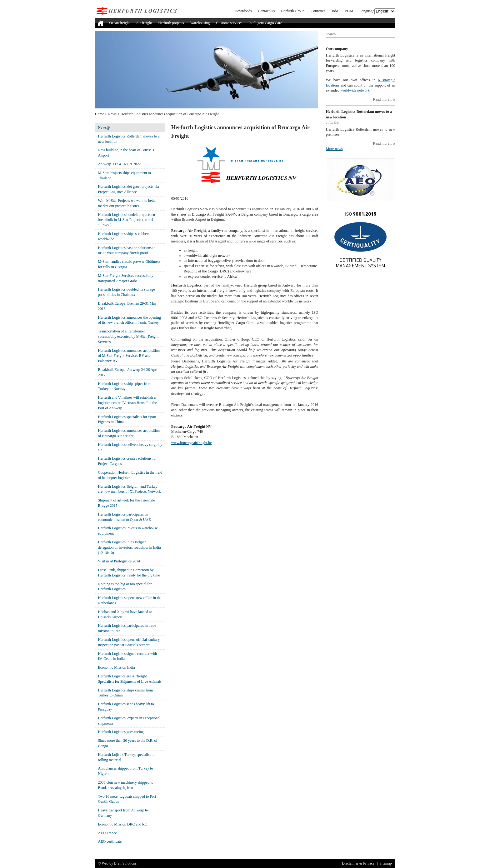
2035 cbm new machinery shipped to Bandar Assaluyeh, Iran (126, 785)
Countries (318, 11)
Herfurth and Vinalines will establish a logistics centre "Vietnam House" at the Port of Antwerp (128, 403)
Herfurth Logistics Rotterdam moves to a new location (129, 139)
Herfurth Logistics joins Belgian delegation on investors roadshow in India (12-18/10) (130, 547)
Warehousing (200, 23)
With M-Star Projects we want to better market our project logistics (127, 203)
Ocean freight (120, 23)
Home (100, 114)
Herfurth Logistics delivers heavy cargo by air (130, 447)
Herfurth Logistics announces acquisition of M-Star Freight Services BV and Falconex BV (129, 356)
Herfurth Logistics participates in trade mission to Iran (127, 628)
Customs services (229, 23)
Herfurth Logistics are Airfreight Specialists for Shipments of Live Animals (130, 679)
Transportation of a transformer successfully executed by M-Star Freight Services (128, 337)
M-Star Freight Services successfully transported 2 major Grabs (126, 278)
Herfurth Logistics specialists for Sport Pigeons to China (127, 419)
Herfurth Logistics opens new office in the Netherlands (130, 600)
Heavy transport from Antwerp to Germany (123, 813)
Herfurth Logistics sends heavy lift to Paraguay (126, 707)
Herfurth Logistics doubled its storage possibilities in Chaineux (127, 292)
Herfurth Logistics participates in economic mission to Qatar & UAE (125, 517)
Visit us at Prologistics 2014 (119, 561)
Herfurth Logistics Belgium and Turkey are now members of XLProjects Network (130, 489)
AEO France (107, 833)
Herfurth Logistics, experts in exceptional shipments (129, 721)
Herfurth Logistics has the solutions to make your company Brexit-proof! (127, 250)
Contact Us (267, 11)
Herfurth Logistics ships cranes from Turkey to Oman (126, 693)
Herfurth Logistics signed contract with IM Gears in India (128, 656)
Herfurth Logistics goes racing (121, 732)
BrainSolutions (125, 863)
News (112, 114)
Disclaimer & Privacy (358, 863)
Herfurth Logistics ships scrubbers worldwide (124, 236)
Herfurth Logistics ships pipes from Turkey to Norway (125, 386)
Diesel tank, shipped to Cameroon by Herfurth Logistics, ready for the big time (129, 573)
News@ (104, 127)
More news (334, 149)
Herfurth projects (171, 23)
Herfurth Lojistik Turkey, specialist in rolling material (126, 757)
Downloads (243, 11)
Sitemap (385, 863)
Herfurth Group (293, 11)
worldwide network (355, 90)
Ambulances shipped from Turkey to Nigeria (126, 771)
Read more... (383, 99)
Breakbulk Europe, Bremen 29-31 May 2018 (127, 306)
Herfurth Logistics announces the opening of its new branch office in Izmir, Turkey (130, 320)
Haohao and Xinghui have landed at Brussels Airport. (125, 614)
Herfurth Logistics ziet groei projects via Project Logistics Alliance (129, 189)
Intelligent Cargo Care (265, 23)
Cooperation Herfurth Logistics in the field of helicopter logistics (130, 475)
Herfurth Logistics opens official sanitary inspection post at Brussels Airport (129, 642)
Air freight (144, 23)
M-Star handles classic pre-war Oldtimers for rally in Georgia (129, 264)
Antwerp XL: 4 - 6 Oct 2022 (120, 164)
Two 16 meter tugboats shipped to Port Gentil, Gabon (127, 799)
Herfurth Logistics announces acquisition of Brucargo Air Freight (129, 433)
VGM (349, 11)
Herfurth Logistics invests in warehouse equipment (128, 531)
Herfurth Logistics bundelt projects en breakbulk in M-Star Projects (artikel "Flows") (127, 220)
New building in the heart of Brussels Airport (126, 153)
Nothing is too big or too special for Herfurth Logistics (125, 587)
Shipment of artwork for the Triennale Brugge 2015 (127, 503)
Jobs (335, 11)
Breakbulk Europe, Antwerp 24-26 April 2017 (128, 372)
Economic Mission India (117, 667)
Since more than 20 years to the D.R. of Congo (128, 743)
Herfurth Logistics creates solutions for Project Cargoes (127, 461)
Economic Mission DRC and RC (123, 824)
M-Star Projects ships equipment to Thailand (125, 175)
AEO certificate (110, 841)
